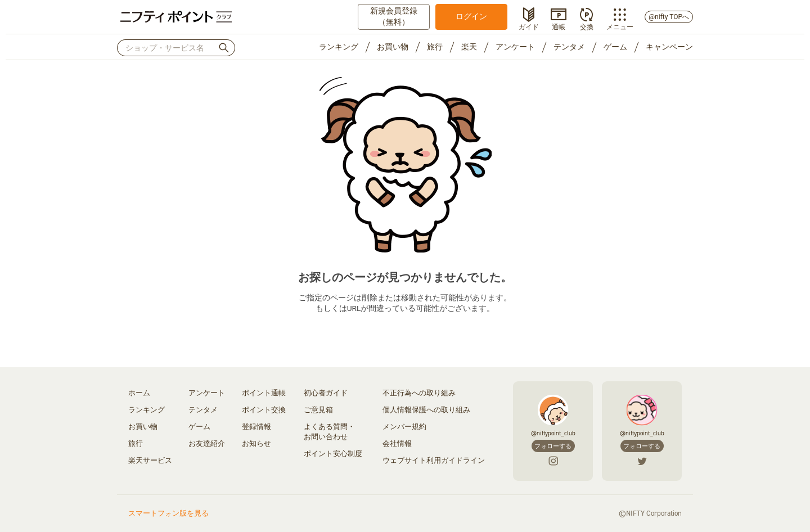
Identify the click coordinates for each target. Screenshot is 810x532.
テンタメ (569, 47)
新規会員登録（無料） (394, 16)
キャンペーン (669, 47)
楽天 (469, 47)
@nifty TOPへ (669, 17)
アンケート (515, 47)
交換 (587, 26)
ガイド (529, 26)
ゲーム (615, 47)
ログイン (471, 16)
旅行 (435, 47)
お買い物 (393, 47)
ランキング (339, 47)
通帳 (559, 26)
